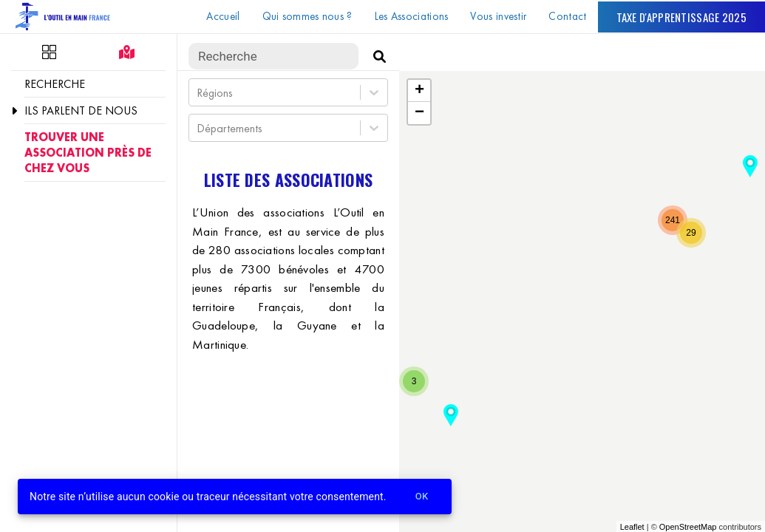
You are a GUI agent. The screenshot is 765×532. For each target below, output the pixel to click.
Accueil (223, 16)
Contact (567, 16)
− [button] (419, 113)
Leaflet (632, 527)
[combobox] (198, 93)
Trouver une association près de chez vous (88, 153)
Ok (422, 497)
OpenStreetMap (688, 527)
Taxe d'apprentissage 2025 (682, 17)
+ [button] (419, 91)
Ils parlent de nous (81, 110)
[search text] (273, 56)
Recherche (55, 84)
